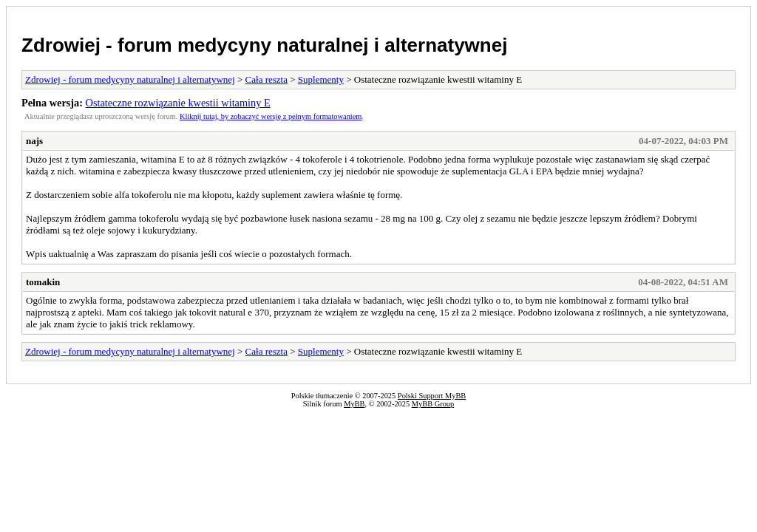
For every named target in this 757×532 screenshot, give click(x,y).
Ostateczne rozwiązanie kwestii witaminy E (178, 103)
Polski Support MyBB (432, 396)
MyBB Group (433, 404)
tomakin (43, 282)
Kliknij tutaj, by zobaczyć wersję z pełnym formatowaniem (271, 116)
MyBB (354, 404)
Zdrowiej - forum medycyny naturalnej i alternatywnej (264, 45)
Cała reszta (267, 79)
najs (34, 141)
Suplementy (321, 79)
